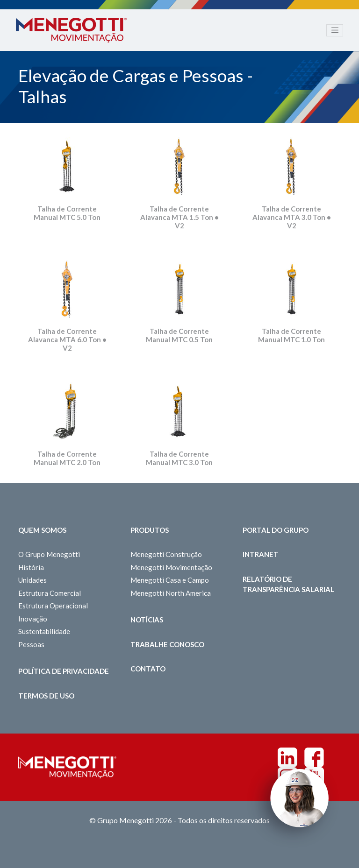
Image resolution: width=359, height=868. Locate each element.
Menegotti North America (171, 593)
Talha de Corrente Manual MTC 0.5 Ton (179, 335)
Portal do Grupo (276, 530)
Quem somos (42, 530)
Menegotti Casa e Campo (170, 580)
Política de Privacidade (64, 671)
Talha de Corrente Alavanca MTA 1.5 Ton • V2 (179, 217)
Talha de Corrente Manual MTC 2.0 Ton (67, 458)
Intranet (261, 554)
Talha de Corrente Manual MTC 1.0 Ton (291, 335)
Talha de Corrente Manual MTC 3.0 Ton (179, 458)
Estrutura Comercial (50, 593)
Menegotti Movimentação (171, 567)
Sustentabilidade (44, 631)
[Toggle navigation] (335, 30)
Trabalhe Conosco (167, 644)
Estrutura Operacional (53, 606)
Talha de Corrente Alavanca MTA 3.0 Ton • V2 (292, 217)
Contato (148, 669)
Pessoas (31, 644)
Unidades (32, 580)
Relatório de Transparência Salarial (288, 584)
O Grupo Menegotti (49, 554)
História (31, 567)
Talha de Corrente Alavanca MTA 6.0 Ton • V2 (67, 339)
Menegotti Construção (166, 554)
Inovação (33, 619)
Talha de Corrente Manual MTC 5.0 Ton (67, 213)
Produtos (150, 530)
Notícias (147, 620)
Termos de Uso (46, 696)
